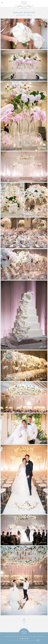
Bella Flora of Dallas (24, 5)
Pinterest (25, 638)
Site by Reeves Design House (37, 640)
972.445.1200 (32, 636)
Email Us (40, 636)
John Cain (29, 15)
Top (24, 622)
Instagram (23, 638)
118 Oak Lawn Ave (10, 636)
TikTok (28, 638)
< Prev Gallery (2, 12)
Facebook (20, 638)
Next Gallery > (46, 12)
